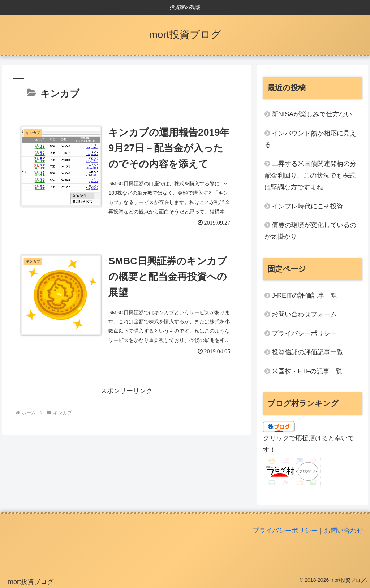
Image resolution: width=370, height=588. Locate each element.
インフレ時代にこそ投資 (307, 206)
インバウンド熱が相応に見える (310, 139)
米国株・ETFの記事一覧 (307, 371)
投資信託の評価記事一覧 (307, 352)
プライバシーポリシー (304, 333)
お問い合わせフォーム (304, 314)
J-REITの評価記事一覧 (305, 295)
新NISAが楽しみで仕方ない (312, 114)
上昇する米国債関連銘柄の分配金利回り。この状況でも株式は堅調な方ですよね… (310, 175)
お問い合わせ (344, 531)
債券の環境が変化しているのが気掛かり (310, 231)
